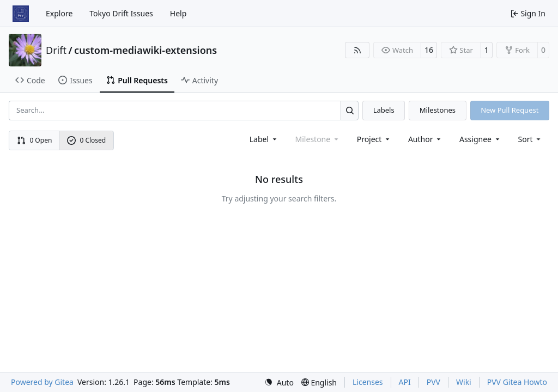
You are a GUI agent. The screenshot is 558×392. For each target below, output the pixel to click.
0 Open (35, 140)
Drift (56, 50)
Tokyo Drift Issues (121, 13)
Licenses (368, 382)
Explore (59, 13)
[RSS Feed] (357, 50)
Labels (384, 110)
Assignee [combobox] (480, 139)
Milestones (438, 110)
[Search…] (350, 110)
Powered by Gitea (42, 382)
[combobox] (264, 139)
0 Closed (87, 140)
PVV (433, 382)
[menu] (530, 139)
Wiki (464, 382)
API (405, 382)
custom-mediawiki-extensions (145, 50)
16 (429, 50)
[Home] (21, 14)
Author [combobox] (425, 139)
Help (178, 13)
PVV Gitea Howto (517, 382)
